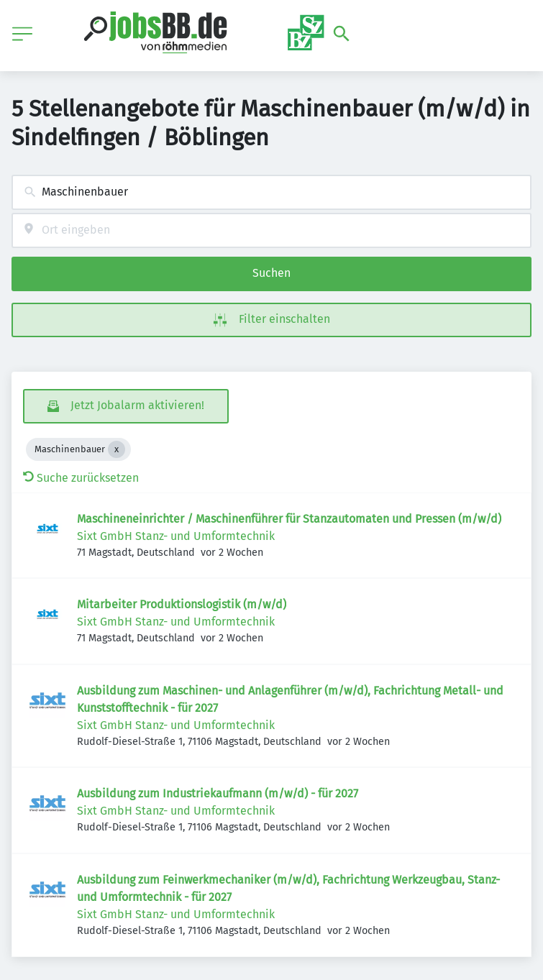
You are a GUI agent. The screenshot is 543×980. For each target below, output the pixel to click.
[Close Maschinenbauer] (117, 449)
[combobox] (271, 192)
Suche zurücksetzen (81, 478)
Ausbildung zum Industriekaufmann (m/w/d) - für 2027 (218, 793)
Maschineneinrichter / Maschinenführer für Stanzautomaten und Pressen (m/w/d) (289, 519)
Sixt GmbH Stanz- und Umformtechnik (176, 536)
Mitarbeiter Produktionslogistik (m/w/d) (182, 604)
